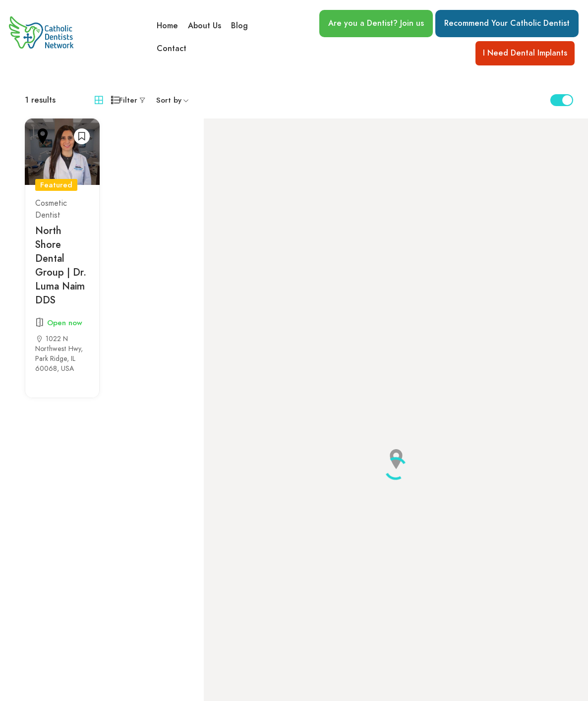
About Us (205, 25)
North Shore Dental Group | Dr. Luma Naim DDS (61, 265)
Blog (239, 25)
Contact (172, 49)
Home (167, 25)
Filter (128, 100)
